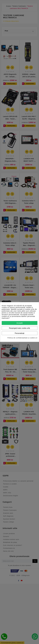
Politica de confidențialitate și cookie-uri (22, 338)
